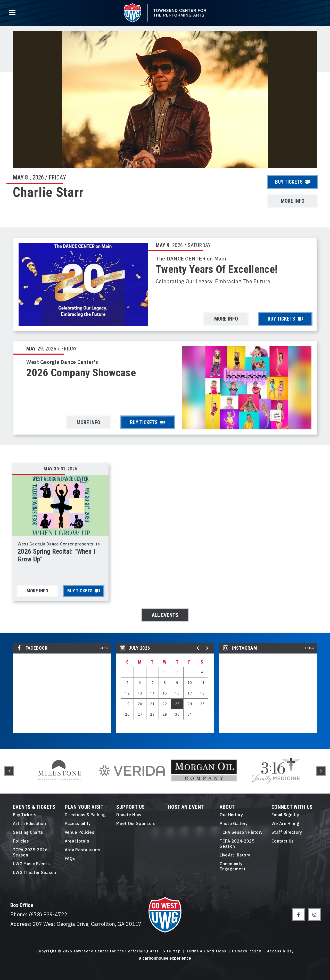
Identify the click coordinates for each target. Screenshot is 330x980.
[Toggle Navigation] (12, 13)
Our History (231, 815)
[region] (165, 688)
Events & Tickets (34, 807)
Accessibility (78, 823)
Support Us (130, 807)
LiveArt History (235, 855)
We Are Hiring (285, 823)
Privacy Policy (247, 951)
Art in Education (29, 823)
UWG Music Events (31, 864)
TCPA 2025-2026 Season (30, 852)
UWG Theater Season (35, 872)
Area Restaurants (83, 850)
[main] (165, 374)
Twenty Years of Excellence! (217, 269)
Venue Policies (80, 832)
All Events (165, 615)
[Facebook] (298, 915)
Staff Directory (287, 832)
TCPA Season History (241, 832)
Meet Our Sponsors (136, 823)
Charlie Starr (48, 192)
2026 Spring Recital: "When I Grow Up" (56, 555)
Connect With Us (292, 807)
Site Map (172, 951)
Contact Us (283, 841)
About (227, 807)
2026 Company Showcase (81, 373)
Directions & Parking (85, 815)
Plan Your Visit (84, 807)
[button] (198, 648)
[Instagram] (314, 915)
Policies (21, 841)
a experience (165, 958)
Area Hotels (77, 841)
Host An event (186, 807)
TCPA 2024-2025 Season (237, 844)
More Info (293, 201)
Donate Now (129, 815)
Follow (103, 648)
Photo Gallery (234, 823)
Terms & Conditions (206, 951)
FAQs (70, 859)
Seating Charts (28, 832)
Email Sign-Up (285, 815)
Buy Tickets (293, 182)
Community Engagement (233, 866)
